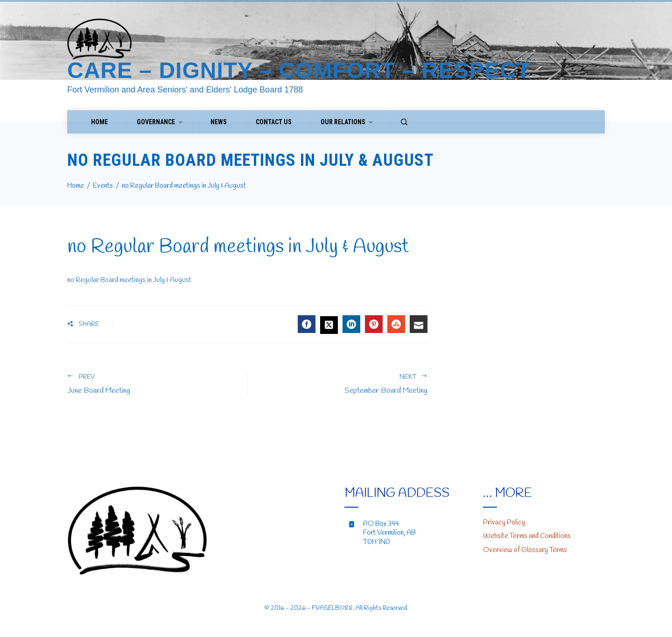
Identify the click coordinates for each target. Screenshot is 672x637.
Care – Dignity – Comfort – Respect (299, 70)
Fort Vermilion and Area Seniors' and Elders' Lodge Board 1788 (185, 90)
